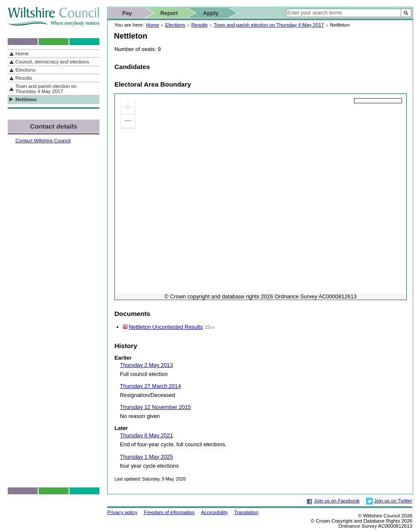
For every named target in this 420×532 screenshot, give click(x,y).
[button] (128, 107)
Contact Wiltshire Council (43, 141)
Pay (127, 13)
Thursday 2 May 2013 (147, 365)
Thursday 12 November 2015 (156, 407)
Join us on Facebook (337, 501)
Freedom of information (169, 512)
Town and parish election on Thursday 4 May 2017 (269, 25)
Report (169, 13)
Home (153, 25)
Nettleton (26, 99)
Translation (246, 512)
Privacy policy (122, 512)
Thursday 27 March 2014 (150, 386)
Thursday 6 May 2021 (147, 435)
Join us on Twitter (393, 501)
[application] (261, 197)
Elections (175, 25)
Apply (211, 13)
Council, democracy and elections (52, 62)
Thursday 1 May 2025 (147, 457)
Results (199, 25)
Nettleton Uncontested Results (166, 327)
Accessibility (214, 512)
